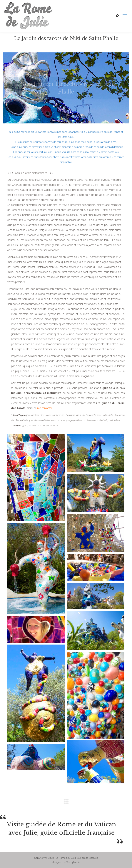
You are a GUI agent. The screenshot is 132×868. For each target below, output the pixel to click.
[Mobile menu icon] (125, 16)
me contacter (45, 408)
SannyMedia (73, 862)
